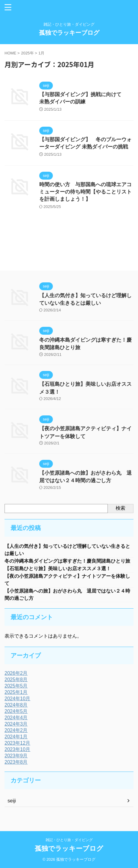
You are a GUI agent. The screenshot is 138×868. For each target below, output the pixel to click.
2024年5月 (16, 711)
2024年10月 (17, 699)
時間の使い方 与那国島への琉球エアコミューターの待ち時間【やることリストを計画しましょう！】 (85, 192)
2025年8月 (16, 679)
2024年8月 (16, 705)
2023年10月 (17, 749)
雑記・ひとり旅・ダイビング (69, 840)
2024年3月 (16, 724)
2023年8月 (16, 762)
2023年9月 (16, 756)
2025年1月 (16, 692)
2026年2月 (16, 673)
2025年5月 (16, 686)
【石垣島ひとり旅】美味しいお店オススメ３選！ (63, 569)
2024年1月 (16, 737)
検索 (120, 508)
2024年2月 (16, 730)
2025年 (27, 53)
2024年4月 (16, 718)
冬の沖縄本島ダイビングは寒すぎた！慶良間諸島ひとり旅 (67, 561)
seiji (12, 801)
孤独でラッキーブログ (69, 33)
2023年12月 (17, 743)
